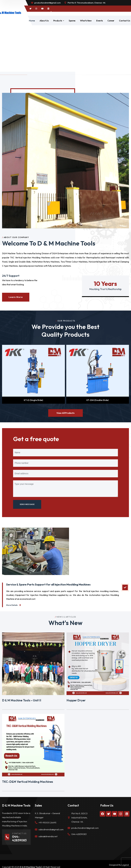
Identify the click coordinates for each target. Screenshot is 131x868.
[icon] (30, 9)
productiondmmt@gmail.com (85, 828)
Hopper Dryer (76, 700)
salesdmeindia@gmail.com (51, 829)
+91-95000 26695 (47, 823)
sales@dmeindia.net (48, 836)
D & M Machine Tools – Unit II (22, 700)
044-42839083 (79, 834)
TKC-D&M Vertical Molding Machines (28, 782)
